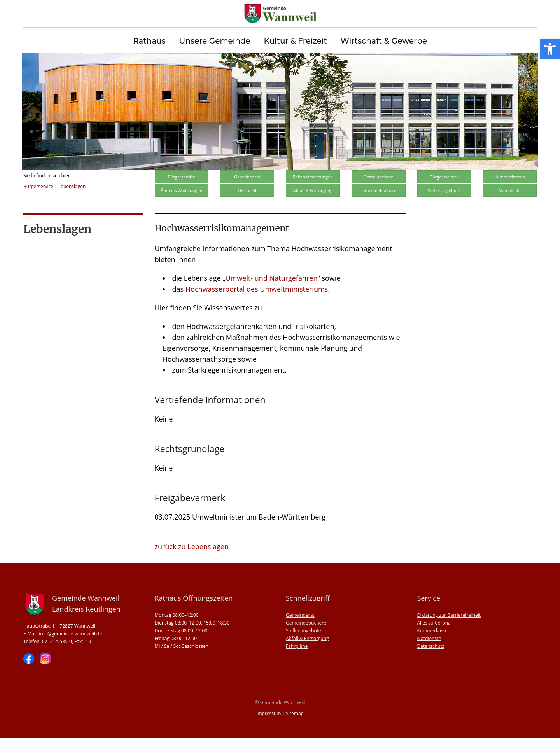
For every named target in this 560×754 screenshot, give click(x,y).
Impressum (269, 729)
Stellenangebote (444, 206)
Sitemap (295, 729)
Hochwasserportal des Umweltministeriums (257, 304)
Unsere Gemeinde (214, 41)
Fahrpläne (297, 662)
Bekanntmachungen (313, 192)
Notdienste (510, 206)
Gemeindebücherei (378, 206)
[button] (550, 49)
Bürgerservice (38, 202)
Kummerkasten (510, 192)
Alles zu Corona (434, 638)
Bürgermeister (444, 192)
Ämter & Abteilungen (181, 206)
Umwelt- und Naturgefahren (272, 294)
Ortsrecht (247, 206)
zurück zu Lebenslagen (192, 562)
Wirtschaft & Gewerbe (384, 41)
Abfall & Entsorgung (313, 206)
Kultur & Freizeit (296, 41)
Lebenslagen (72, 202)
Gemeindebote (378, 192)
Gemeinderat (247, 192)
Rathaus (149, 41)
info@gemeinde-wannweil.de (70, 649)
